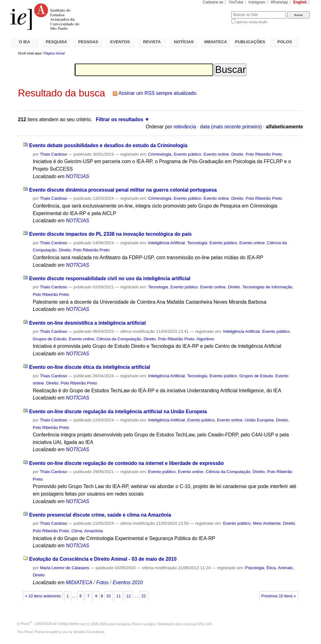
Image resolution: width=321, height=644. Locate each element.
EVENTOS (120, 42)
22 (144, 596)
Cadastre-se (213, 2)
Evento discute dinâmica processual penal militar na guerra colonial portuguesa (123, 190)
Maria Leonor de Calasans (64, 568)
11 (118, 596)
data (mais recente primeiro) (231, 127)
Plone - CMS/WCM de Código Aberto (50, 624)
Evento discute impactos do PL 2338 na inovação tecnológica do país (111, 234)
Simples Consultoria (89, 632)
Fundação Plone (128, 624)
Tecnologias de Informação (267, 287)
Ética (271, 568)
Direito (237, 154)
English (300, 2)
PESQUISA (56, 42)
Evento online (216, 154)
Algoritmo (205, 339)
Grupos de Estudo (50, 339)
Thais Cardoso (53, 154)
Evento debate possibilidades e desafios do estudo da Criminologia (108, 145)
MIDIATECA (216, 42)
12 (129, 596)
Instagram (257, 2)
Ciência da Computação (119, 339)
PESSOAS (88, 42)
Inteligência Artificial (167, 243)
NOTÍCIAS (184, 42)
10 (108, 596)
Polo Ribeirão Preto (264, 154)
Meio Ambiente (267, 523)
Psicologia (255, 568)
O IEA (24, 42)
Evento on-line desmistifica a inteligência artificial (87, 323)
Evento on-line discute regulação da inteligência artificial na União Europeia (118, 412)
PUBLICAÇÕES (250, 42)
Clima (77, 531)
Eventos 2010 (128, 582)
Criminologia (160, 154)
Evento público (187, 154)
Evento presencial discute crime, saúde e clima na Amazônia (100, 515)
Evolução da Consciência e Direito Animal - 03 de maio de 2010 (103, 559)
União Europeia (259, 420)
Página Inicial (54, 53)
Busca (216, 11)
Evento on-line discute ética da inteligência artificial (90, 367)
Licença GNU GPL (198, 624)
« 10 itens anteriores (43, 596)
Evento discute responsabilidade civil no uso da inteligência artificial (110, 278)
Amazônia (94, 531)
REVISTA (152, 42)
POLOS (285, 42)
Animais (285, 568)
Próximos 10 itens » (278, 596)
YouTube (236, 2)
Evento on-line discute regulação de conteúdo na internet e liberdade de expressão (126, 463)
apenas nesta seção (252, 22)
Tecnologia (197, 243)
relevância (185, 127)
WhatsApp (279, 2)
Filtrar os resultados (120, 119)
